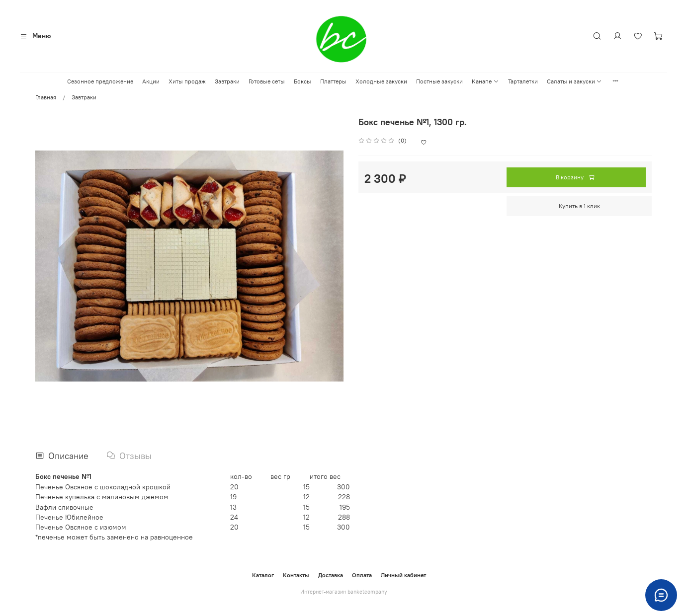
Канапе (485, 81)
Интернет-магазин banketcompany (344, 592)
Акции (151, 81)
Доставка (331, 575)
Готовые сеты (267, 81)
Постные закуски (439, 81)
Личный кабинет (403, 575)
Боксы (302, 81)
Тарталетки (523, 81)
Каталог (263, 575)
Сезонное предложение (100, 81)
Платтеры (333, 81)
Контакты (296, 575)
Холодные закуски (381, 81)
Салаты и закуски (574, 81)
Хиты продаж (187, 81)
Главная (46, 97)
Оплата (362, 575)
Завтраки (227, 81)
